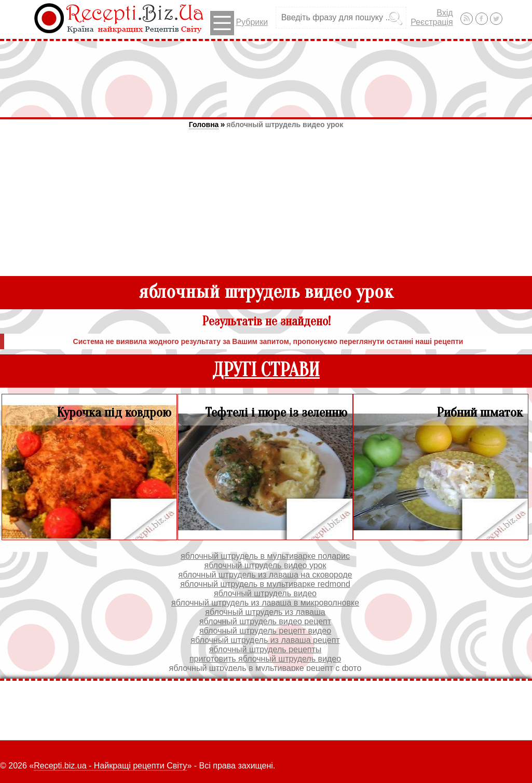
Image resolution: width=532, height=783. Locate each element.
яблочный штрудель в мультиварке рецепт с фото (265, 668)
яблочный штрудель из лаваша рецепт (265, 640)
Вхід (445, 13)
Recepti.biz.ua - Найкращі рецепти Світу (110, 766)
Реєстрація (432, 22)
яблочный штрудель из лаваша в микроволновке (265, 603)
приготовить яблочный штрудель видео (265, 659)
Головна (204, 125)
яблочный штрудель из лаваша (265, 612)
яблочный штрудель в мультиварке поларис (265, 556)
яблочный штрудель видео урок (285, 125)
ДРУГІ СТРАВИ (266, 370)
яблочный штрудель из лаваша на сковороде (265, 575)
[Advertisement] (266, 79)
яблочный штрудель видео (265, 593)
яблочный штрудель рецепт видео (265, 631)
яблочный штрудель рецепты (265, 649)
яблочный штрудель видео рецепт (265, 621)
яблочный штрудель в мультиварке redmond (265, 584)
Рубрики (239, 23)
